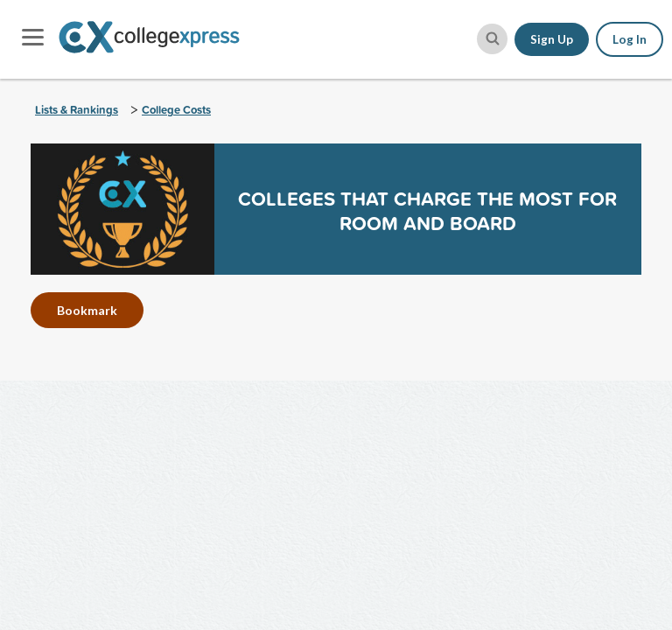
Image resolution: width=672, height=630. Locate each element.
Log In (630, 39)
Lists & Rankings (77, 110)
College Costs (176, 110)
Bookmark (87, 310)
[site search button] (492, 39)
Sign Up (552, 39)
